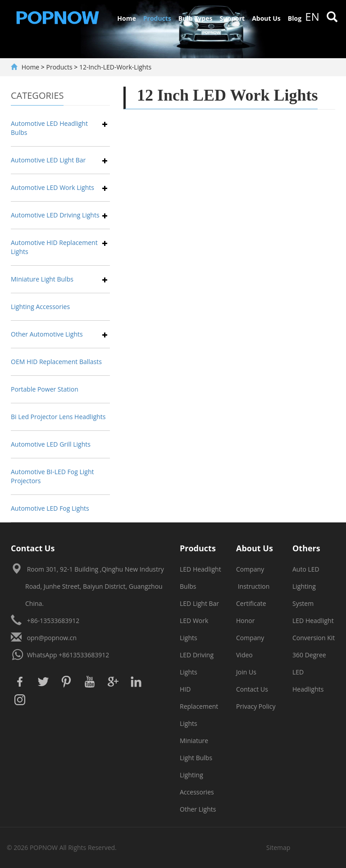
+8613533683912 (84, 655)
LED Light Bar (199, 603)
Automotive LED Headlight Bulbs (49, 128)
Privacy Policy (256, 706)
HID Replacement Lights (199, 706)
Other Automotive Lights (47, 334)
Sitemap (278, 847)
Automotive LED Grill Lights (51, 444)
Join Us (246, 672)
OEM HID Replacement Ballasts (56, 362)
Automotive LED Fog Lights (50, 508)
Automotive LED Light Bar (48, 160)
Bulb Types (196, 18)
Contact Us (252, 689)
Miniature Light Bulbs (42, 279)
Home (126, 18)
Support (232, 18)
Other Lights (198, 809)
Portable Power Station (45, 389)
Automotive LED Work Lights (52, 187)
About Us (266, 18)
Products (157, 18)
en (312, 16)
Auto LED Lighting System (306, 586)
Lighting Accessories (40, 307)
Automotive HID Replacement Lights (54, 247)
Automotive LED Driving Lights (55, 215)
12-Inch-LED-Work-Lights (115, 67)
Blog (295, 18)
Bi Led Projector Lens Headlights (58, 417)
